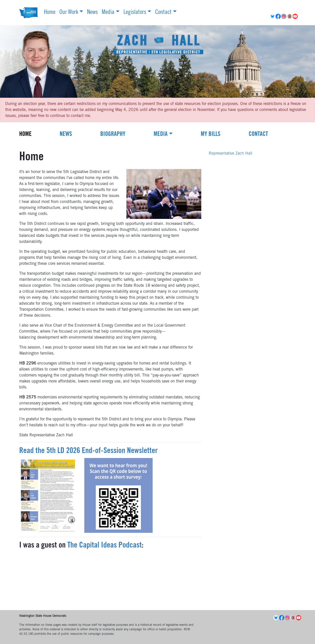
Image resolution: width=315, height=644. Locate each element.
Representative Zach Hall (230, 154)
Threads (290, 16)
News (92, 13)
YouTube (296, 16)
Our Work (69, 13)
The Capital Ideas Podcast (105, 546)
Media (108, 13)
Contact (163, 13)
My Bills (211, 135)
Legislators (135, 13)
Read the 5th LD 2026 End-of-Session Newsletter (89, 451)
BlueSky (273, 16)
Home (50, 13)
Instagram (284, 16)
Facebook (278, 16)
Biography (113, 135)
